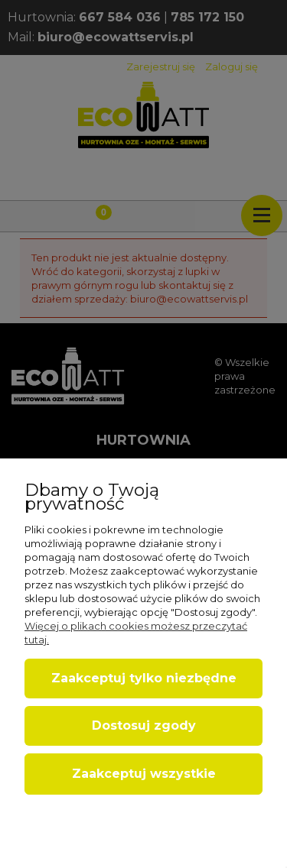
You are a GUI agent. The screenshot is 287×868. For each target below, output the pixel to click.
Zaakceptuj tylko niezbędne (144, 678)
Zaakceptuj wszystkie (144, 774)
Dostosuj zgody (144, 725)
